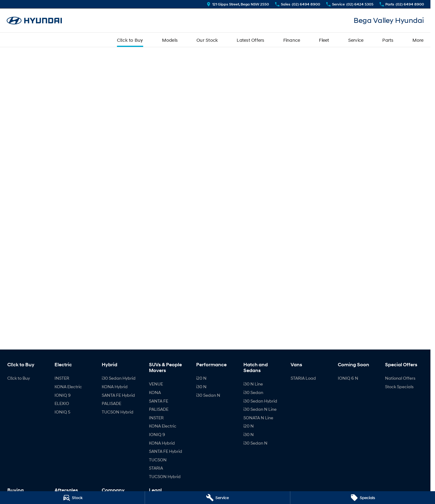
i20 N (201, 378)
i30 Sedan (253, 392)
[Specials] (363, 498)
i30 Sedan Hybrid (119, 378)
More (418, 40)
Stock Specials (399, 387)
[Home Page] (34, 21)
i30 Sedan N (208, 395)
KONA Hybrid (115, 387)
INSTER (62, 378)
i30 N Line (253, 384)
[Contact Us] (238, 4)
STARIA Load (303, 378)
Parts (388, 40)
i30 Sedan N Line (260, 409)
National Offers (400, 378)
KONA (155, 392)
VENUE (156, 384)
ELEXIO (62, 403)
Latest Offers (250, 40)
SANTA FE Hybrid (118, 395)
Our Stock (207, 40)
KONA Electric (68, 387)
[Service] (217, 498)
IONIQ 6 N (348, 378)
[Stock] (72, 498)
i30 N (201, 387)
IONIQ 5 (62, 412)
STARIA (156, 468)
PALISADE (111, 403)
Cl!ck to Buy (130, 40)
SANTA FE (159, 401)
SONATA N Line (258, 418)
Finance (292, 40)
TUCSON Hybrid (118, 412)
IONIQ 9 (63, 395)
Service (356, 40)
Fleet (324, 40)
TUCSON (158, 460)
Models (170, 40)
